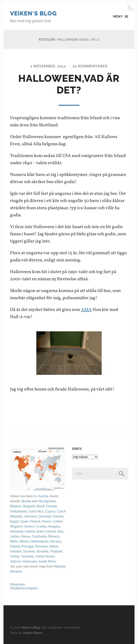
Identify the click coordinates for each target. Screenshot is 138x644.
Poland (15, 546)
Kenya (26, 536)
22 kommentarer (90, 66)
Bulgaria (29, 506)
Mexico (25, 541)
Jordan (15, 536)
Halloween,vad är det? (69, 84)
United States (45, 556)
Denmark (45, 516)
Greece (29, 526)
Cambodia (39, 536)
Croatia (41, 526)
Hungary (54, 526)
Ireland (30, 531)
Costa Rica (36, 511)
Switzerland (18, 511)
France (47, 521)
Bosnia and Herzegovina (39, 501)
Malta (14, 541)
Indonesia (17, 531)
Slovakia (42, 551)
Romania (41, 546)
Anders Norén (33, 633)
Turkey (15, 556)
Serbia (54, 546)
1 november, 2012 (48, 66)
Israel (40, 531)
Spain (24, 521)
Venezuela (30, 561)
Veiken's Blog (33, 13)
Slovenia (29, 551)
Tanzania (27, 556)
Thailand (56, 551)
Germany (31, 516)
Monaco (54, 536)
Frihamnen (17, 584)
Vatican (15, 561)
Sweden (16, 551)
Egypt (14, 521)
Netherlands (40, 541)
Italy (60, 531)
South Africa (47, 561)
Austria (43, 496)
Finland (35, 521)
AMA (86, 310)
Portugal (28, 546)
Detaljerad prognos (24, 588)
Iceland (51, 531)
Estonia (58, 516)
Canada (51, 506)
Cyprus (50, 511)
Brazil (40, 506)
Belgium (16, 506)
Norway (56, 541)
